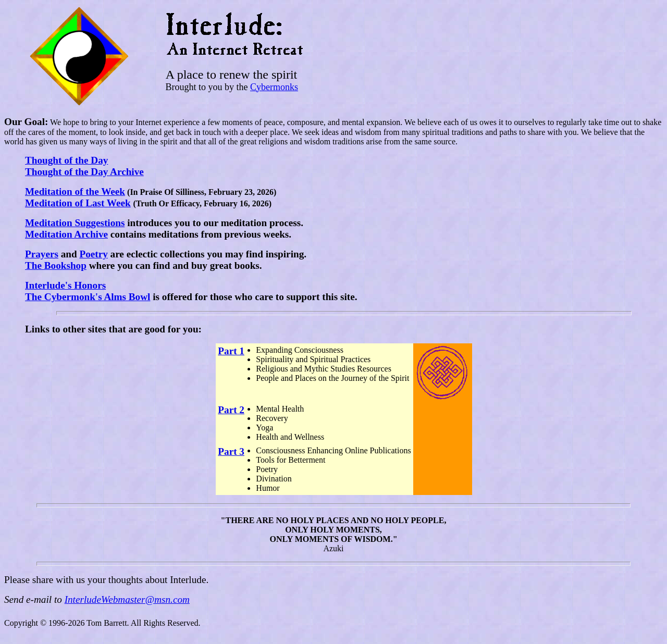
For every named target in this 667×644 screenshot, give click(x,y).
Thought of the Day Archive (84, 172)
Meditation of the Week (75, 191)
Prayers (42, 254)
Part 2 (231, 410)
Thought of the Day (66, 160)
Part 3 (231, 451)
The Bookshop (56, 265)
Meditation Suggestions (75, 223)
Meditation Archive (66, 234)
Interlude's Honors (65, 285)
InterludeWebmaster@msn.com (127, 599)
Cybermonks (274, 87)
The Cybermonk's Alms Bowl (88, 297)
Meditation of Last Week (78, 203)
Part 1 (231, 351)
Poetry (93, 254)
